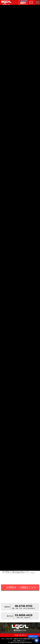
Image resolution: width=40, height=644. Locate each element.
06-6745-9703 (24, 606)
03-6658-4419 (24, 615)
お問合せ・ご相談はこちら (21, 587)
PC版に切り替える (20, 635)
